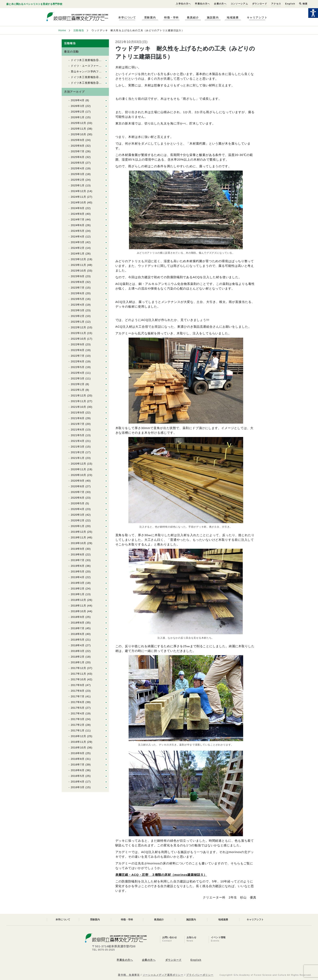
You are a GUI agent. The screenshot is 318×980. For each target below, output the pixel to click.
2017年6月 (78, 702)
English (290, 4)
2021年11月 (78, 401)
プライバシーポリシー (200, 975)
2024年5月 (78, 231)
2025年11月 (78, 129)
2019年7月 (78, 560)
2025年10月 (78, 134)
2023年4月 (78, 305)
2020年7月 (78, 492)
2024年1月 (78, 254)
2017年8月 (78, 691)
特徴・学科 (171, 18)
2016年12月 (78, 736)
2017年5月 (78, 708)
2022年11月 (78, 333)
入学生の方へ (183, 4)
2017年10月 (78, 679)
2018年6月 (78, 634)
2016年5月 (78, 776)
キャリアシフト (257, 18)
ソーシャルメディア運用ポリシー (163, 975)
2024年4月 (78, 237)
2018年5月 (78, 640)
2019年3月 (78, 583)
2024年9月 (78, 208)
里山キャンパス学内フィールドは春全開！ (97, 71)
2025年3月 (78, 174)
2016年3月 (78, 787)
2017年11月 (78, 674)
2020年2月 (78, 520)
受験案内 (150, 18)
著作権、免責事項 (129, 975)
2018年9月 (78, 617)
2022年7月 (78, 356)
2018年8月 (78, 623)
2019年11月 (78, 537)
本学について (127, 18)
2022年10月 (78, 339)
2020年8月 (78, 486)
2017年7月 (78, 696)
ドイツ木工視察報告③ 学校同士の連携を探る (100, 83)
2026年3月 (78, 106)
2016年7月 (78, 765)
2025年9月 (78, 140)
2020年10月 (78, 475)
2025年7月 (78, 151)
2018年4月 (78, 645)
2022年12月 (78, 327)
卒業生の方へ (202, 4)
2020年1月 (78, 526)
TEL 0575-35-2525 (103, 950)
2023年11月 (78, 265)
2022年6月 (78, 361)
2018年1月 (78, 662)
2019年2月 (78, 589)
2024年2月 (78, 248)
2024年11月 (78, 197)
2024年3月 (78, 242)
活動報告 (79, 30)
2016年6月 (78, 770)
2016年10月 (78, 748)
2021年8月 (78, 418)
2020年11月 (78, 469)
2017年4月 (78, 713)
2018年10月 (78, 611)
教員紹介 (193, 18)
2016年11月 (78, 742)
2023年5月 (78, 299)
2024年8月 (78, 214)
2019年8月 (78, 554)
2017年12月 (78, 668)
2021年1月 (78, 458)
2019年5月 (78, 572)
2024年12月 (78, 191)
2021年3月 (78, 447)
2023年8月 (78, 282)
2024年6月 (78, 225)
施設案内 (213, 18)
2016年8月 (78, 759)
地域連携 (233, 18)
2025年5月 (78, 163)
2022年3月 (78, 378)
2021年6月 (78, 430)
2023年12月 (78, 259)
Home (62, 30)
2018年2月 (78, 657)
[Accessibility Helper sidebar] (313, 13)
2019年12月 (78, 532)
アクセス (276, 4)
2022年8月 (78, 350)
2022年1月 (78, 390)
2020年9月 (78, 481)
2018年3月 (78, 651)
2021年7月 (78, 424)
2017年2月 (78, 725)
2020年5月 (78, 503)
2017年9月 (78, 685)
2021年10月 (78, 407)
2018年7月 (78, 628)
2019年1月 (78, 594)
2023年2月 (78, 316)
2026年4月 (78, 100)
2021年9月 (78, 413)
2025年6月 (78, 157)
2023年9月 (78, 276)
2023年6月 (78, 293)
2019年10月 (78, 543)
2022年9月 (78, 344)
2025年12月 (78, 123)
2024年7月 (78, 220)
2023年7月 (78, 288)
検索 (303, 4)
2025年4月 (78, 168)
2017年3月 (78, 719)
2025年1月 (78, 185)
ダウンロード (260, 4)
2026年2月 (78, 112)
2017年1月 (78, 730)
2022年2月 (78, 384)
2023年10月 (78, 271)
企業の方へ (220, 4)
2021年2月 (78, 452)
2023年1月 (78, 322)
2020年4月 (78, 509)
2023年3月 (78, 310)
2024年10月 (78, 202)
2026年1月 (78, 117)
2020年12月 (78, 464)
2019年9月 (78, 549)
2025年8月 (78, 146)
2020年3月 (78, 515)
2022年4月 (78, 373)
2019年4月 (78, 577)
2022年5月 (78, 367)
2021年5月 (78, 435)
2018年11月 (78, 606)
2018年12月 (78, 600)
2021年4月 (78, 441)
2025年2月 (78, 180)
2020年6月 (78, 498)
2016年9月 (78, 753)
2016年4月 (78, 782)
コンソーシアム (239, 4)
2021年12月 (78, 396)
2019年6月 (78, 566)
